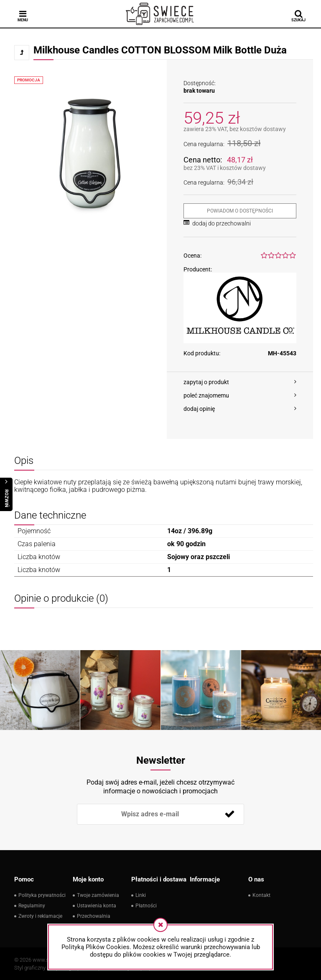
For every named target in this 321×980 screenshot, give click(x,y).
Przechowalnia (94, 916)
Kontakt (261, 895)
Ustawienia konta (97, 906)
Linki (141, 895)
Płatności (146, 906)
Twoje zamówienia (98, 895)
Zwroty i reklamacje (40, 916)
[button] (240, 382)
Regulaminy (32, 906)
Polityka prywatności (42, 895)
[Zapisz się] (229, 814)
